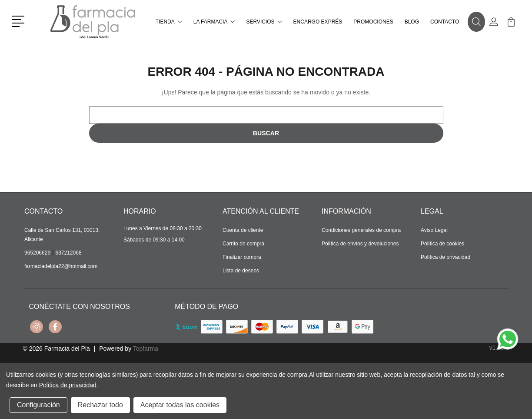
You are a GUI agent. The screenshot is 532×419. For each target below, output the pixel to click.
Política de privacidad (446, 257)
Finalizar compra (242, 257)
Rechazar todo (100, 405)
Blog (412, 22)
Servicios (264, 22)
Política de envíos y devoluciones (360, 244)
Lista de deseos (241, 271)
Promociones (373, 22)
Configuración (38, 405)
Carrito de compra (243, 244)
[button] (20, 20)
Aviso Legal (434, 230)
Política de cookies (442, 244)
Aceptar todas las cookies (180, 405)
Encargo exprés (318, 22)
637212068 (69, 253)
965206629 (37, 253)
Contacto (445, 22)
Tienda (169, 22)
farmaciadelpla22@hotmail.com (61, 266)
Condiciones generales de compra (361, 230)
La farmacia (214, 22)
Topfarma (146, 349)
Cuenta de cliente (243, 230)
